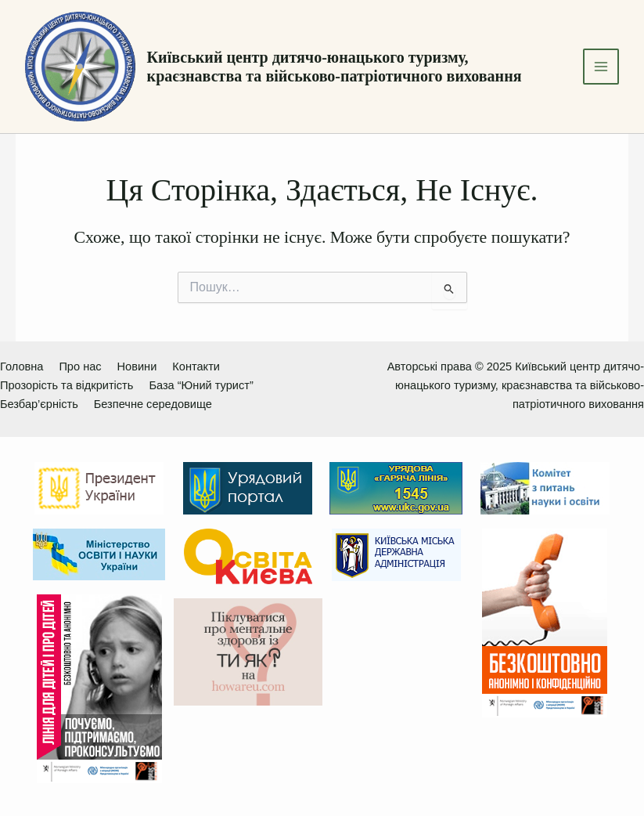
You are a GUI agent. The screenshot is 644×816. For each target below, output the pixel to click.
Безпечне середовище (153, 404)
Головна (22, 366)
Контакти (196, 366)
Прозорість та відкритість (67, 385)
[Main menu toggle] (601, 67)
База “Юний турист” (201, 385)
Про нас (80, 366)
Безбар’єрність (39, 404)
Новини (137, 366)
